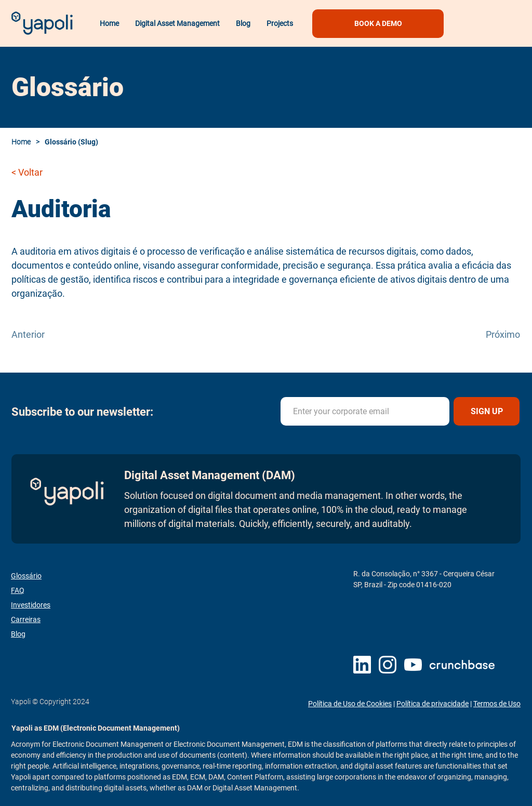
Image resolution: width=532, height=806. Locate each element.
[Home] (24, 142)
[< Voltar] (46, 172)
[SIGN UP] (487, 411)
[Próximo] (494, 334)
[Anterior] (46, 334)
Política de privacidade (433, 704)
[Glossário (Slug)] (74, 142)
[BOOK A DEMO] (378, 24)
